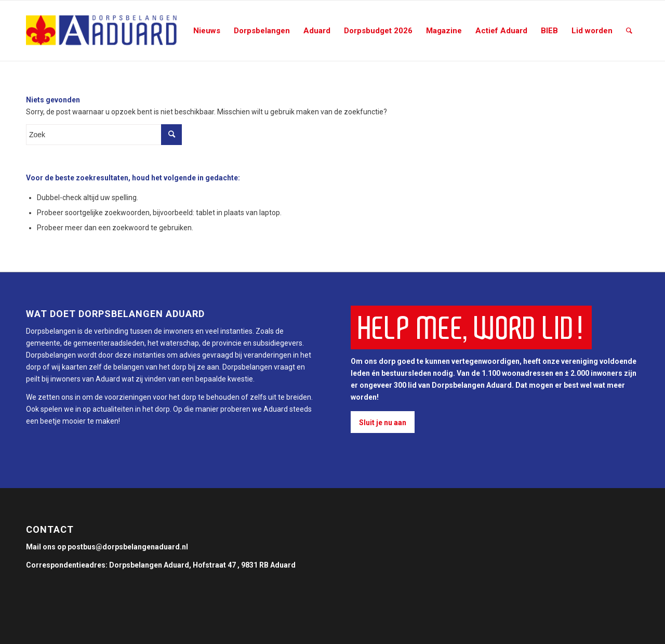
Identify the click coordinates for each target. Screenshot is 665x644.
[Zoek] (629, 31)
